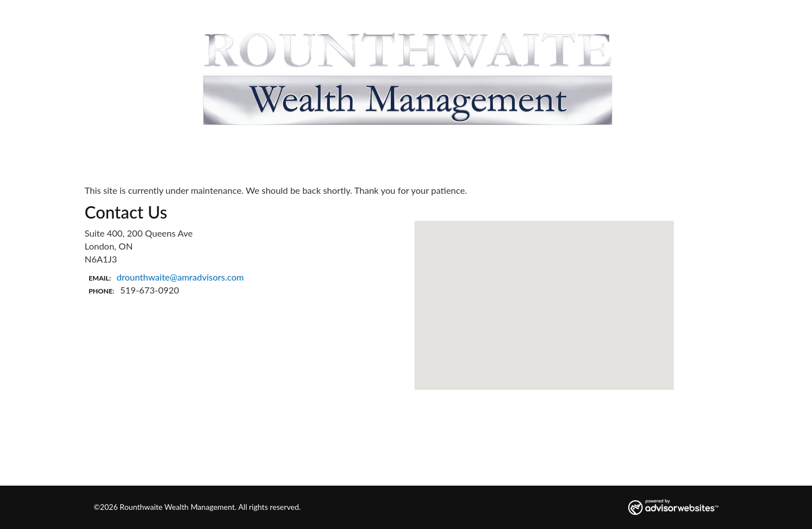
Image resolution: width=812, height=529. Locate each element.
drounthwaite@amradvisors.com (180, 277)
